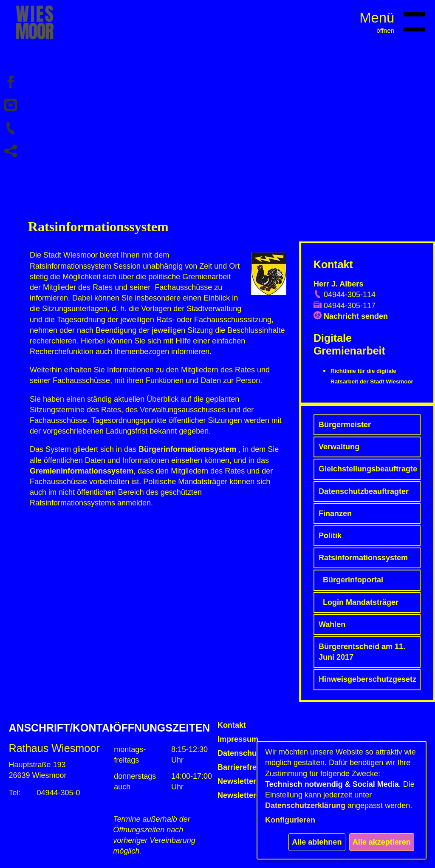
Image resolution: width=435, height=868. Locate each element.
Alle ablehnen (317, 842)
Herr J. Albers (338, 284)
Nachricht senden (356, 316)
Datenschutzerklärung (305, 806)
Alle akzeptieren (382, 842)
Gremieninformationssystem (82, 471)
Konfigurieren (290, 820)
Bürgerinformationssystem (187, 449)
